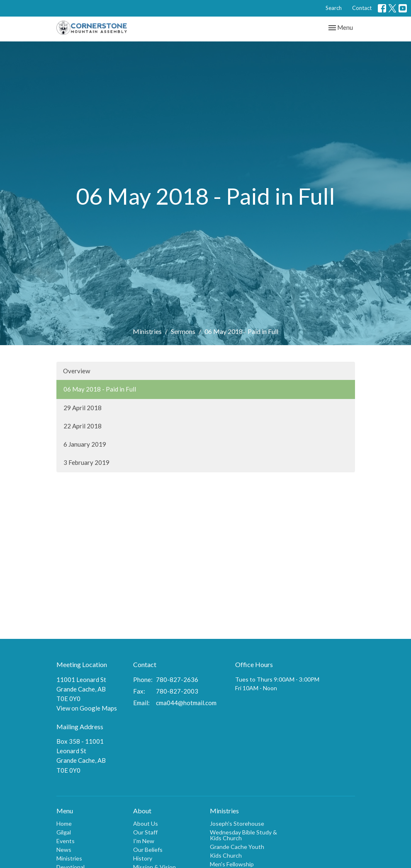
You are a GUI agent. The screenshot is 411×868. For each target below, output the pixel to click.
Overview (77, 371)
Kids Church (226, 855)
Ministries (147, 331)
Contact (362, 8)
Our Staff (145, 832)
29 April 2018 (83, 408)
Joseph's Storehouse (237, 823)
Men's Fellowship (232, 864)
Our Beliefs (148, 850)
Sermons (183, 331)
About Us (146, 823)
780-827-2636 (177, 679)
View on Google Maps (87, 708)
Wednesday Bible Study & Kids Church (243, 835)
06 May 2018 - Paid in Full (100, 389)
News (64, 850)
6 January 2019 (85, 444)
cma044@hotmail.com (186, 703)
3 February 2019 (86, 462)
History (143, 858)
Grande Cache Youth (237, 847)
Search (334, 8)
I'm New (144, 841)
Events (66, 841)
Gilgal (64, 832)
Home (64, 823)
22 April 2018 (83, 426)
